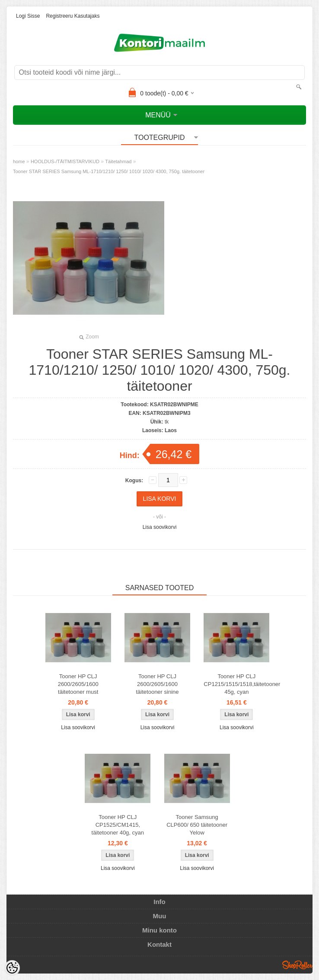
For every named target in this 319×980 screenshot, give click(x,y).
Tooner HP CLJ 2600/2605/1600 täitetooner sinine (157, 684)
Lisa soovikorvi (160, 527)
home (19, 161)
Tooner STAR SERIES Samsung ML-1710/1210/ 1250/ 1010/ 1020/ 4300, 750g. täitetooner (109, 171)
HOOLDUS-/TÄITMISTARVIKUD (65, 161)
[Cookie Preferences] (12, 968)
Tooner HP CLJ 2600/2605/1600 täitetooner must (78, 684)
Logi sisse (28, 16)
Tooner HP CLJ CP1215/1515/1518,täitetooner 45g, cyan (238, 684)
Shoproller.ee (297, 965)
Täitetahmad (118, 161)
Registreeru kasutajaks (73, 16)
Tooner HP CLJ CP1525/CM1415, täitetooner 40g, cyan (118, 825)
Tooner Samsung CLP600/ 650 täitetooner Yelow (197, 825)
